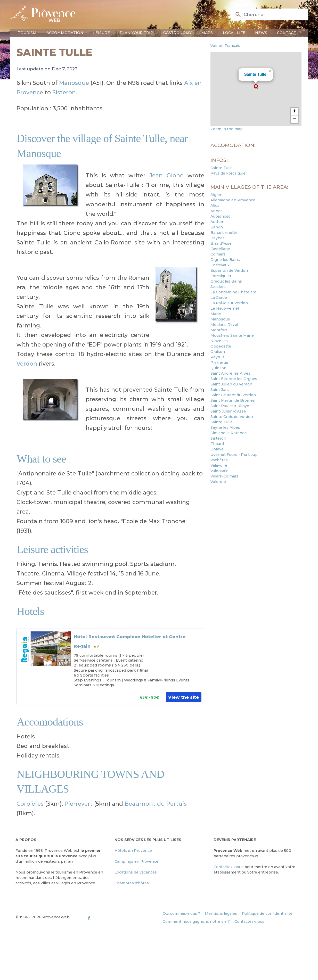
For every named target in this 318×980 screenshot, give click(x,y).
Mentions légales (221, 913)
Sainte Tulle (255, 74)
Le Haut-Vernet (225, 308)
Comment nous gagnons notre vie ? (196, 921)
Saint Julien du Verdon (231, 384)
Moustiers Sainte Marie (232, 335)
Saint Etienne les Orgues (234, 379)
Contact (287, 33)
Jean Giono (166, 175)
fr (241, 4)
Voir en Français (225, 46)
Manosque (74, 83)
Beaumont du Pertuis (156, 804)
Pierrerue (219, 363)
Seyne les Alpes (225, 427)
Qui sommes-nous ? (181, 913)
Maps (207, 33)
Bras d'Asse (221, 243)
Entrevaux (220, 265)
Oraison (218, 352)
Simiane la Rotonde (229, 433)
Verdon (27, 364)
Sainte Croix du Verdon (232, 417)
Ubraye (217, 449)
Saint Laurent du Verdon (233, 395)
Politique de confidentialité (267, 913)
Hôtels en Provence (133, 851)
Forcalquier (221, 276)
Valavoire (219, 465)
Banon (217, 227)
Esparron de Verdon (229, 270)
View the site (184, 697)
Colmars (218, 254)
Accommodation (65, 33)
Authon (217, 222)
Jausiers (218, 287)
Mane (216, 314)
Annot (216, 211)
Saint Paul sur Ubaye (230, 406)
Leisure (101, 33)
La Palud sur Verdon (229, 303)
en (234, 4)
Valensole (219, 471)
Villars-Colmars (225, 476)
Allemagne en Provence (233, 200)
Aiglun (216, 195)
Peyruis (218, 357)
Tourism (27, 33)
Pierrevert (79, 804)
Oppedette (221, 346)
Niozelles (219, 341)
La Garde (219, 298)
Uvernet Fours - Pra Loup (234, 455)
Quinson (218, 368)
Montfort (219, 330)
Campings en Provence (136, 861)
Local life (234, 33)
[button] (256, 87)
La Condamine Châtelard (233, 292)
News (261, 33)
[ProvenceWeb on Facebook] (122, 918)
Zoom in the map (227, 129)
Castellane (220, 249)
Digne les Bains (225, 260)
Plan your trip (136, 33)
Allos (215, 205)
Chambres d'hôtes (132, 883)
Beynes (218, 238)
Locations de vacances (136, 872)
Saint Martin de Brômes (233, 400)
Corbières (30, 804)
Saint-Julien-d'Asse (228, 411)
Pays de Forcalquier (229, 173)
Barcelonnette (224, 233)
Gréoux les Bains (226, 281)
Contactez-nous (229, 867)
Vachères (219, 460)
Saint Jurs (220, 390)
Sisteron (64, 92)
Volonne (218, 482)
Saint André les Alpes (230, 373)
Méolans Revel (224, 325)
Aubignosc (220, 216)
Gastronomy (177, 33)
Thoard (217, 444)
